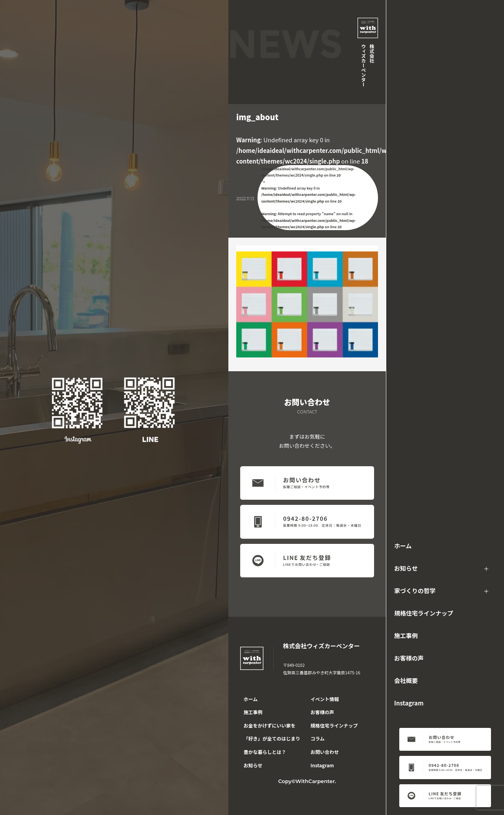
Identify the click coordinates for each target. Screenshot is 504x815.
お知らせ (406, 568)
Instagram (409, 703)
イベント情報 (325, 699)
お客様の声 (409, 658)
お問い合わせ (325, 752)
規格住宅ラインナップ (424, 613)
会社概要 (406, 680)
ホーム (403, 546)
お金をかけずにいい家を (270, 725)
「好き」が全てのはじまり (272, 738)
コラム (318, 738)
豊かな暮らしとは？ (265, 752)
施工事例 (406, 635)
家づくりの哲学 (415, 591)
